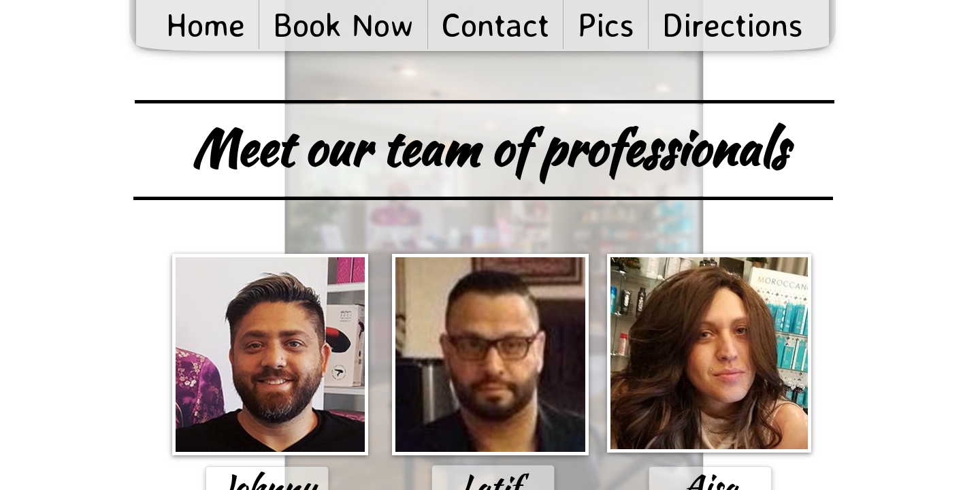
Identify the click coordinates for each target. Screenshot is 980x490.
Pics (606, 24)
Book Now (343, 24)
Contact (495, 24)
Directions (733, 24)
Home (206, 24)
